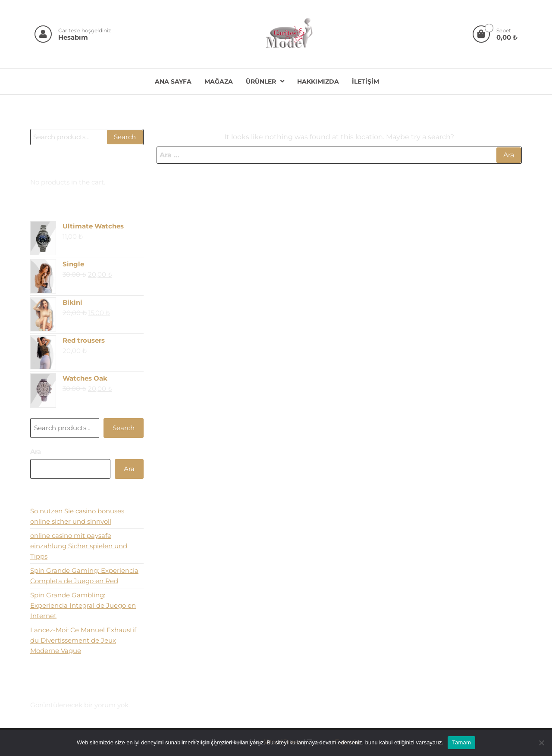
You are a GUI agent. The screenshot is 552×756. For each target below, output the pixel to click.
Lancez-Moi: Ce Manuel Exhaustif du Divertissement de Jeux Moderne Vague (83, 640)
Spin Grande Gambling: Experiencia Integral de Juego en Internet (83, 605)
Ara (36, 451)
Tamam (461, 742)
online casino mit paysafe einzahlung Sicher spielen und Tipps (79, 546)
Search (125, 137)
